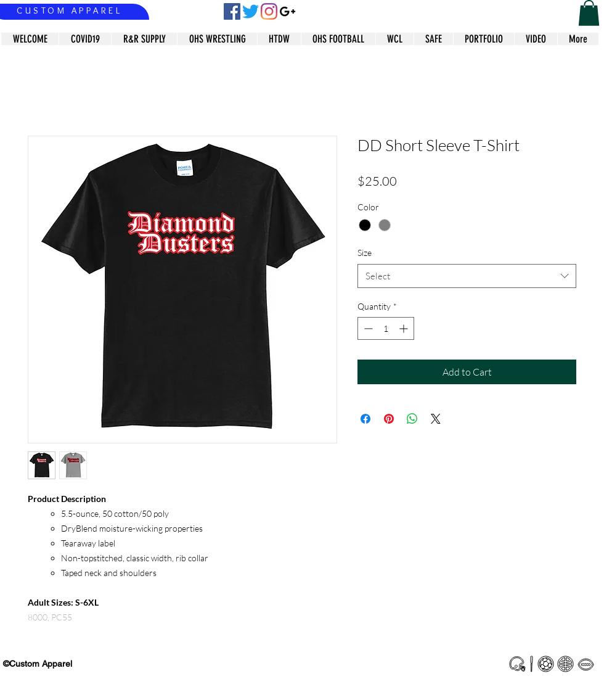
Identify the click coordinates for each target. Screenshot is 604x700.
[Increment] (405, 328)
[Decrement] (367, 328)
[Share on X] (436, 419)
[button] (589, 13)
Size (365, 253)
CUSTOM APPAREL (69, 10)
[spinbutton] (386, 328)
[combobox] (467, 276)
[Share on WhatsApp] (412, 419)
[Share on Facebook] (365, 419)
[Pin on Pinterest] (389, 419)
